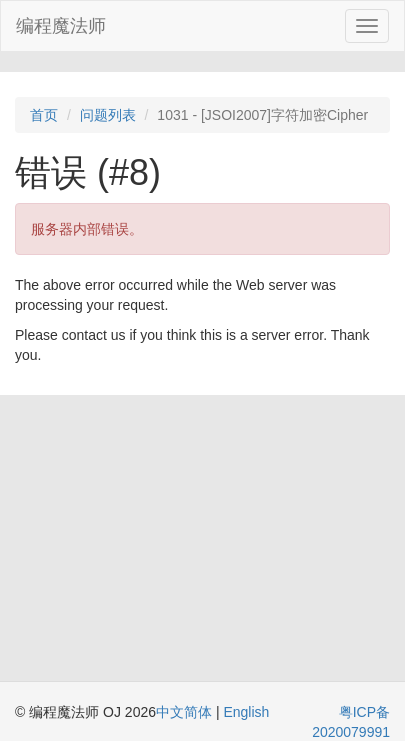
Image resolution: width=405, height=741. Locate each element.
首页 (44, 115)
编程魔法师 (61, 26)
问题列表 (108, 115)
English (246, 712)
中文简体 (186, 712)
